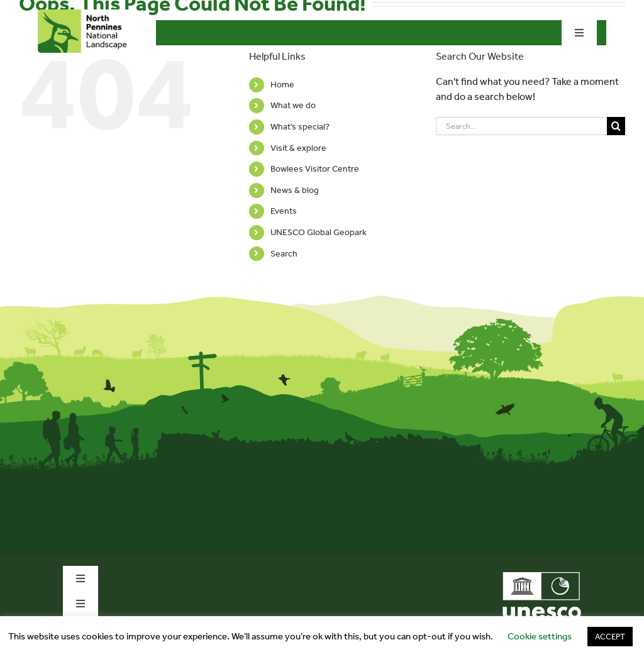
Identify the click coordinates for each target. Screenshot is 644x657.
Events (284, 211)
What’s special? (300, 127)
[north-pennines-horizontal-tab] (86, 14)
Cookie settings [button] (540, 636)
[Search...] (521, 126)
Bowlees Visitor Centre (315, 169)
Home (282, 85)
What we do (293, 105)
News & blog (295, 190)
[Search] (616, 126)
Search (284, 254)
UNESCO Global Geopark (319, 232)
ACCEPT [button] (610, 637)
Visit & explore (298, 148)
